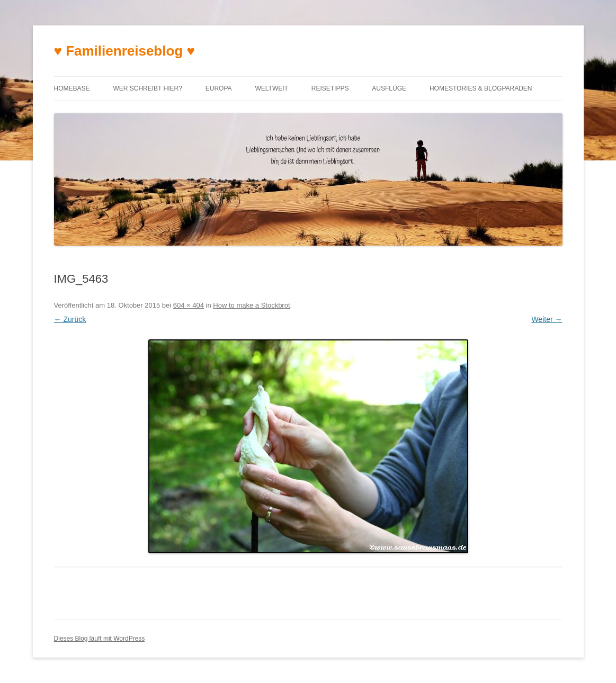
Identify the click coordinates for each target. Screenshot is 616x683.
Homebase (72, 88)
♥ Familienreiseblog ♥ (124, 51)
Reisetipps (330, 88)
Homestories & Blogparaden (481, 88)
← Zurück (70, 319)
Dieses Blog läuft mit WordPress (100, 639)
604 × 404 (189, 305)
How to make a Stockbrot (251, 305)
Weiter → (547, 319)
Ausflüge (389, 88)
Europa (219, 88)
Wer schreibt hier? (147, 88)
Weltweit (271, 88)
